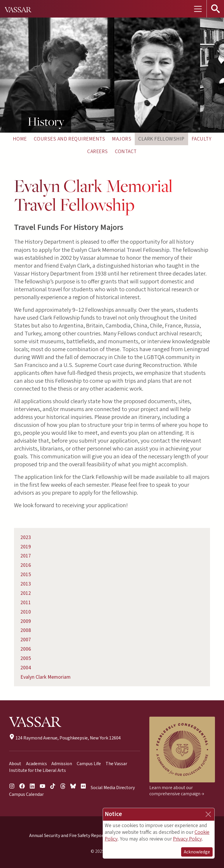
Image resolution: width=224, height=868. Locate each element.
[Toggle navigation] (198, 9)
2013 (26, 584)
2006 (26, 649)
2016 (26, 565)
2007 (26, 640)
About (15, 764)
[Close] (208, 814)
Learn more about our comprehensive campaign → (177, 791)
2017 (26, 556)
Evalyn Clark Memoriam (45, 677)
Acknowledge (197, 852)
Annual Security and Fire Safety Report (67, 836)
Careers (97, 151)
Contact (126, 151)
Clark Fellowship (161, 139)
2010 (26, 612)
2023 (26, 537)
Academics (36, 764)
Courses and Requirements (70, 139)
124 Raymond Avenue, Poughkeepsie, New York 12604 (65, 738)
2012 (26, 593)
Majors (122, 139)
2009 (26, 621)
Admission (62, 764)
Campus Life (89, 764)
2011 (26, 603)
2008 (26, 630)
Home (20, 139)
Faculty (201, 139)
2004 (26, 668)
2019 (26, 547)
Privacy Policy (187, 839)
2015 (26, 575)
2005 (26, 658)
